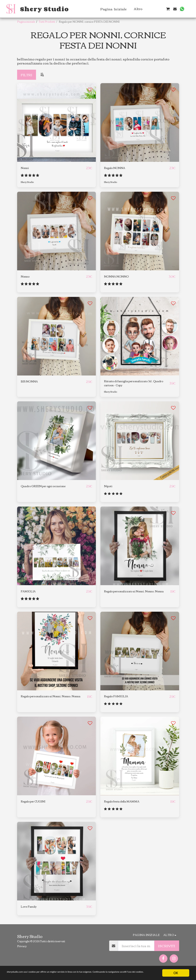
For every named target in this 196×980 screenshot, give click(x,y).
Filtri (26, 75)
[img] (56, 655)
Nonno (26, 277)
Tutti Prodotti (47, 21)
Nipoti (109, 489)
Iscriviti (167, 951)
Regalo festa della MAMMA (127, 806)
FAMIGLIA (29, 595)
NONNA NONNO (119, 277)
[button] (154, 9)
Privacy (22, 951)
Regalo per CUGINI (37, 806)
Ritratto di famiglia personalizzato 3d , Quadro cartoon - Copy (136, 385)
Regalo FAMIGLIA (119, 700)
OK (176, 969)
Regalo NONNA (117, 168)
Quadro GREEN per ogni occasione (50, 489)
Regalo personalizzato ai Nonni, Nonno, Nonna (131, 597)
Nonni (26, 168)
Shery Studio (28, 182)
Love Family (31, 912)
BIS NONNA (31, 383)
